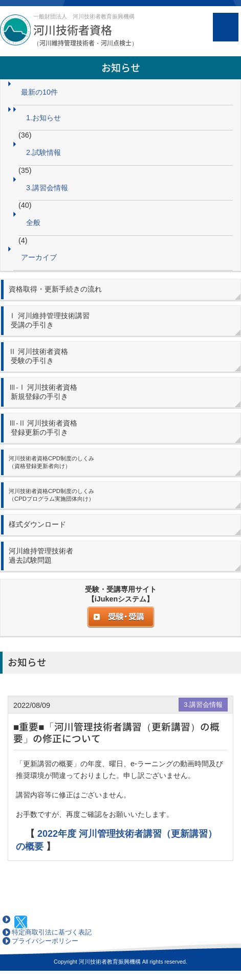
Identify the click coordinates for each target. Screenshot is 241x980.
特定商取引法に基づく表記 (52, 932)
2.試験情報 (43, 152)
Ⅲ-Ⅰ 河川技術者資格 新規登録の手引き (43, 392)
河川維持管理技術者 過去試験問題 (41, 556)
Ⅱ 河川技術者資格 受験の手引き (38, 356)
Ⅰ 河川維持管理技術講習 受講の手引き (49, 320)
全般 (33, 222)
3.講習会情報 (47, 188)
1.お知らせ (43, 118)
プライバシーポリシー (45, 941)
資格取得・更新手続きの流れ (55, 289)
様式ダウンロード (37, 525)
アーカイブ (39, 257)
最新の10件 (39, 92)
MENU (226, 27)
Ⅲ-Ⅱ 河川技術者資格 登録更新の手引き (43, 428)
